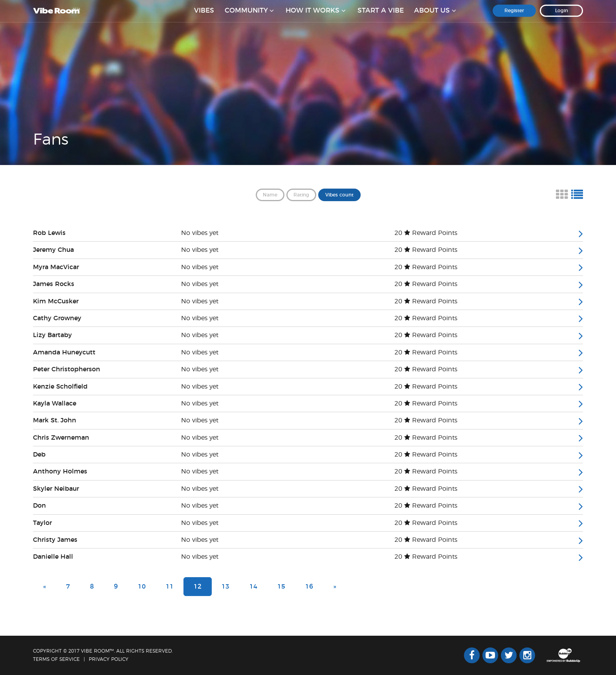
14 (253, 587)
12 (198, 587)
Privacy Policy (109, 659)
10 (142, 587)
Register (514, 15)
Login (562, 15)
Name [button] (270, 195)
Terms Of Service (56, 659)
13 (225, 587)
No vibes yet (200, 233)
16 (309, 587)
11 (170, 587)
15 (281, 587)
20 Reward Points (426, 233)
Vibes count (339, 195)
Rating (301, 195)
